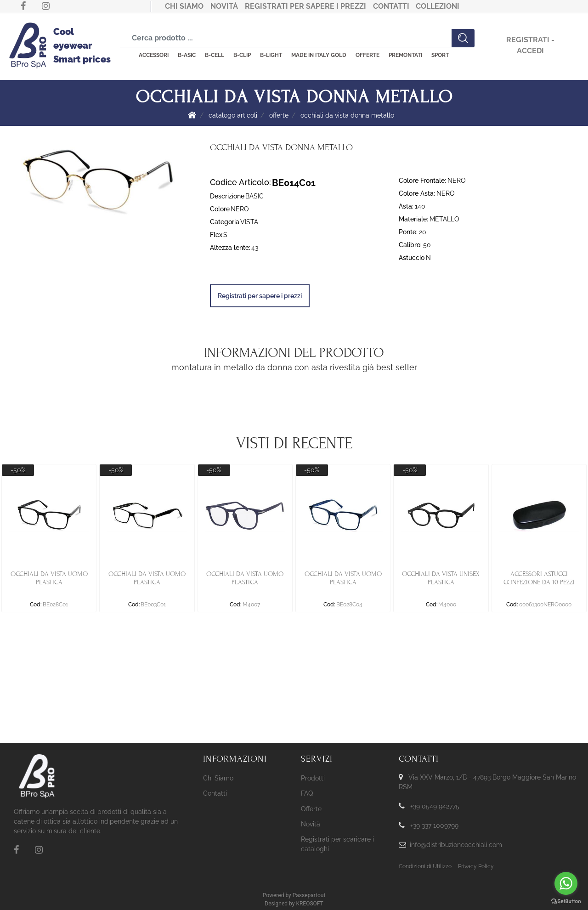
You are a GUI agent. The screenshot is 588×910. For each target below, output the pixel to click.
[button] (463, 38)
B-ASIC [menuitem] (187, 55)
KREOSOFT (309, 904)
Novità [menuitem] (311, 824)
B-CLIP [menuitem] (242, 55)
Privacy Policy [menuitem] (476, 866)
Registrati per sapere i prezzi (305, 6)
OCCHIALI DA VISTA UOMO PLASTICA (49, 578)
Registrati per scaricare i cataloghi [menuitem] (337, 844)
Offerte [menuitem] (311, 809)
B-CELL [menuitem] (215, 55)
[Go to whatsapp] (566, 883)
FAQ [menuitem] (307, 793)
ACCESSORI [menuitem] (154, 55)
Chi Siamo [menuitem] (218, 778)
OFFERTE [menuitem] (367, 55)
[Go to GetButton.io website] (566, 901)
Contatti (391, 6)
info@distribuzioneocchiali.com (456, 845)
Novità (224, 6)
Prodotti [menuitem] (313, 778)
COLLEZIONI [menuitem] (438, 6)
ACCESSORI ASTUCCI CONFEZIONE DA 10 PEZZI (539, 578)
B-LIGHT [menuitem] (271, 55)
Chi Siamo (184, 6)
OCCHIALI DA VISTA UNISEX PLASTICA (441, 578)
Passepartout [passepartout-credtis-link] (309, 895)
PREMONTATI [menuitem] (405, 55)
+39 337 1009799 (434, 825)
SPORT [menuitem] (440, 55)
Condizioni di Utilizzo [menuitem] (425, 866)
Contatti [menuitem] (215, 793)
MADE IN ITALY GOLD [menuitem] (319, 55)
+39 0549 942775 (435, 806)
